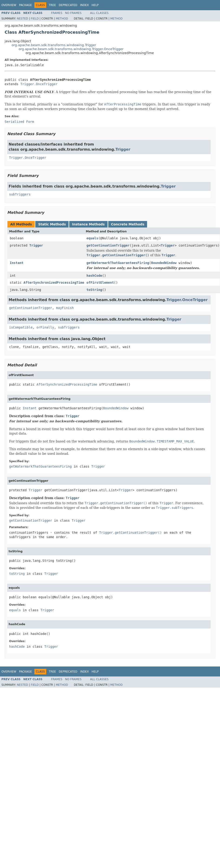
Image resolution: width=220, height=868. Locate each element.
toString (94, 290)
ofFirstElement (100, 283)
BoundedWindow (164, 263)
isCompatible (21, 327)
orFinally (45, 327)
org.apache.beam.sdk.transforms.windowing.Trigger (54, 45)
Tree (52, 5)
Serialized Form (19, 122)
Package (25, 5)
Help (95, 5)
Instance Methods (88, 224)
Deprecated (68, 5)
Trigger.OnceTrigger (39, 84)
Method (62, 19)
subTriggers (20, 194)
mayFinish (65, 308)
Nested (22, 19)
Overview (9, 5)
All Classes (99, 13)
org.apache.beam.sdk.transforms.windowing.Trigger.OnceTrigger (71, 49)
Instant (17, 263)
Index (85, 5)
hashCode (94, 276)
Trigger (123, 149)
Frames (57, 13)
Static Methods (52, 224)
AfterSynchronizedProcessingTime (54, 283)
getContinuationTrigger (108, 245)
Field (35, 19)
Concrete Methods (128, 224)
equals (92, 238)
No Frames (73, 13)
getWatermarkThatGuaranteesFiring (118, 263)
